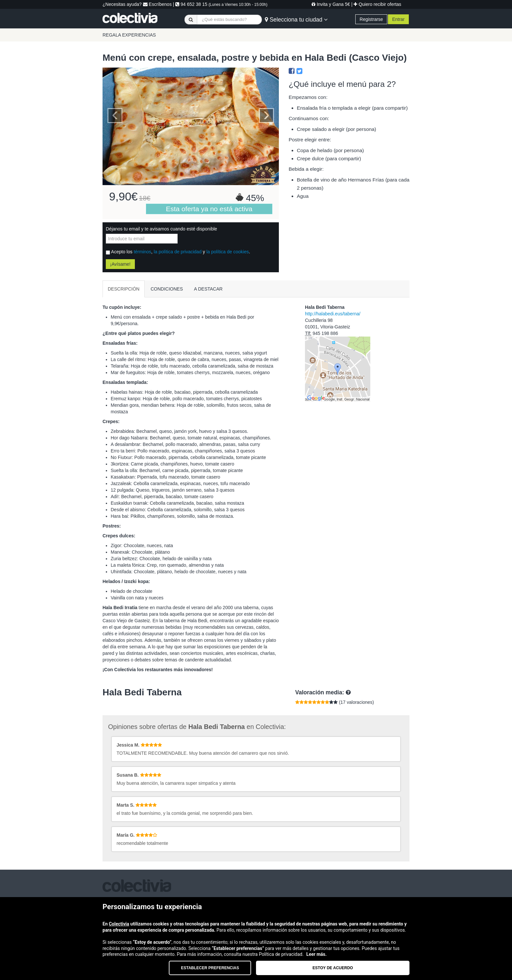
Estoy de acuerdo (333, 968)
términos (142, 252)
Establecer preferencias (210, 968)
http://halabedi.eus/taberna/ (333, 314)
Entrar (398, 19)
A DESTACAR (208, 289)
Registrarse (371, 19)
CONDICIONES (167, 289)
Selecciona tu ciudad (296, 20)
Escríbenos (157, 4)
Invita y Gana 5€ (331, 4)
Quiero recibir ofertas (377, 4)
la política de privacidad (178, 252)
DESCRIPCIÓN (124, 289)
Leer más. (316, 954)
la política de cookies (228, 252)
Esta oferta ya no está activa (209, 209)
